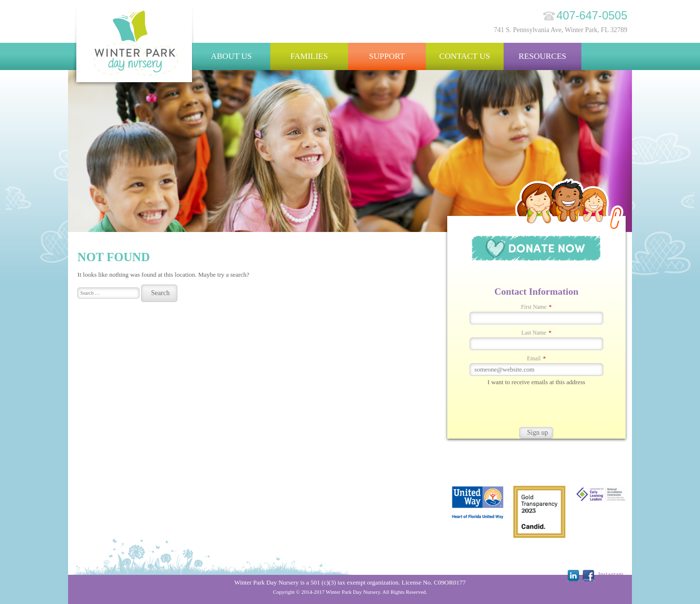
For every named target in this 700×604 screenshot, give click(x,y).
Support (387, 56)
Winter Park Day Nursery (135, 46)
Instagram (611, 574)
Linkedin (573, 576)
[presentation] (521, 408)
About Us (231, 56)
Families (309, 56)
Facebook (588, 576)
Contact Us (465, 56)
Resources (542, 56)
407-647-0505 (592, 16)
